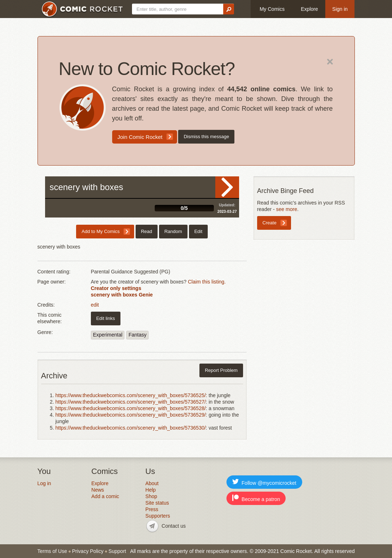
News (98, 490)
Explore (309, 9)
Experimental (108, 335)
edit (95, 305)
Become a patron (256, 498)
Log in (44, 483)
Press (152, 509)
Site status (157, 503)
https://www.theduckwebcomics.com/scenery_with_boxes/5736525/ (131, 395)
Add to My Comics (100, 231)
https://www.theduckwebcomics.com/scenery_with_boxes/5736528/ (131, 408)
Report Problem (221, 370)
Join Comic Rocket (140, 137)
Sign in (340, 9)
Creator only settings (116, 288)
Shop (151, 496)
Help (151, 490)
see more (287, 209)
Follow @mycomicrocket (264, 482)
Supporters (158, 516)
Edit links (106, 318)
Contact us (174, 526)
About (152, 483)
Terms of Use (52, 551)
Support (117, 551)
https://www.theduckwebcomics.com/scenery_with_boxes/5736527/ (131, 402)
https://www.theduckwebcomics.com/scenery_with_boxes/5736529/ (131, 415)
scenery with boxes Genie (122, 295)
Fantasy (137, 335)
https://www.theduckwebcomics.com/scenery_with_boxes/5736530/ (131, 428)
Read (227, 187)
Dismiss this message (206, 137)
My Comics (272, 9)
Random (173, 231)
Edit (198, 231)
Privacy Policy (88, 551)
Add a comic (105, 496)
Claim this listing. (207, 282)
